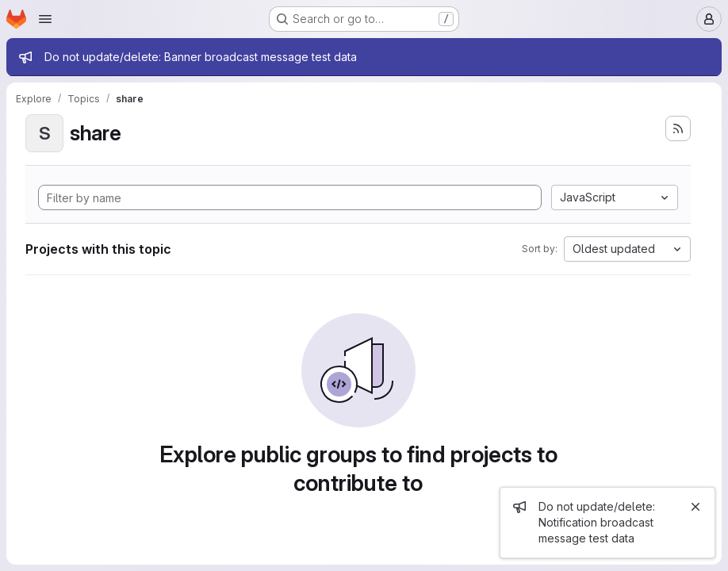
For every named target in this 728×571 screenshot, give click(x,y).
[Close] (695, 507)
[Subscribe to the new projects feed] (678, 128)
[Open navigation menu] (45, 19)
